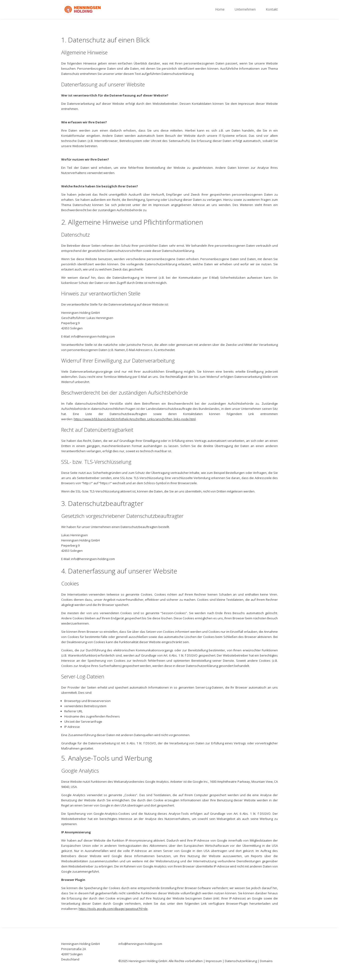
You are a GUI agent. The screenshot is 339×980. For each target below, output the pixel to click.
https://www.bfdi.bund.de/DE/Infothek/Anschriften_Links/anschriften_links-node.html (135, 419)
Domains (266, 961)
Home (220, 10)
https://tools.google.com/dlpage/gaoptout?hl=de (113, 909)
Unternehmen (245, 10)
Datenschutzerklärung (241, 961)
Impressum (214, 961)
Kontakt (272, 10)
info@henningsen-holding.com (140, 944)
